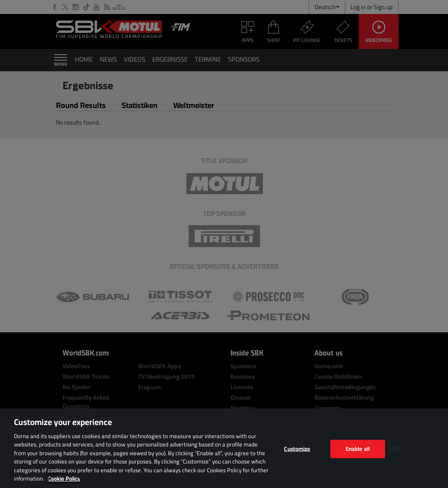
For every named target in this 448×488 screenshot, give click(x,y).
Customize (297, 449)
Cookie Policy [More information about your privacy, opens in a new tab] (64, 478)
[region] (224, 448)
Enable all (358, 449)
